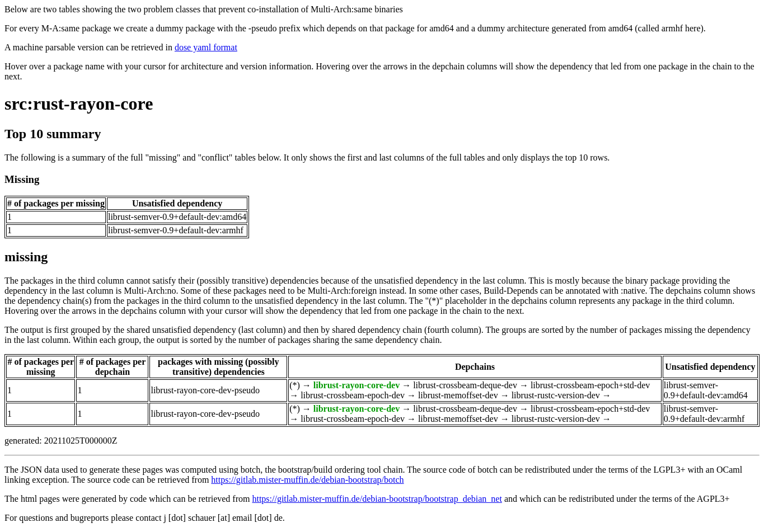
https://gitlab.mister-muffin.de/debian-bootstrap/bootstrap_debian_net (377, 499)
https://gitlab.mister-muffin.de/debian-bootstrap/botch (307, 480)
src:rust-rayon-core (79, 103)
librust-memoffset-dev (458, 395)
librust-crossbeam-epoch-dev (353, 395)
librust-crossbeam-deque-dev (465, 385)
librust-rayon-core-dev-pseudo (205, 390)
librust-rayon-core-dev (357, 385)
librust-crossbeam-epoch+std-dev (590, 385)
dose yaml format (206, 47)
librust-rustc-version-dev (556, 395)
